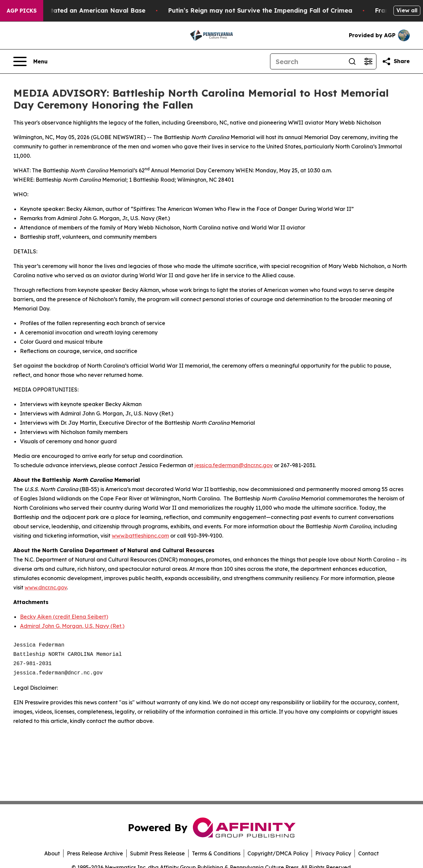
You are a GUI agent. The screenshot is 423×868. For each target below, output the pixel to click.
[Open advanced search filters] (368, 61)
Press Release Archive (95, 853)
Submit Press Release (157, 853)
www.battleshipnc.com (140, 536)
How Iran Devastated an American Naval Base (82, 10)
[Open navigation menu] (30, 61)
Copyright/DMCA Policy (278, 853)
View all (407, 10)
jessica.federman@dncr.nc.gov (234, 465)
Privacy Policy (333, 853)
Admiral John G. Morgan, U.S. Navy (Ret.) (72, 626)
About (52, 853)
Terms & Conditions (216, 853)
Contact (368, 853)
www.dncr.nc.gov (46, 587)
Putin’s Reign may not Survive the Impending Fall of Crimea (269, 10)
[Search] (307, 61)
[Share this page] (396, 61)
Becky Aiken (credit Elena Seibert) (64, 617)
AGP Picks (22, 11)
